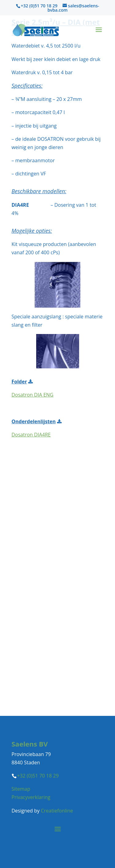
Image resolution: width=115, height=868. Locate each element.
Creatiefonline (57, 811)
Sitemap (21, 789)
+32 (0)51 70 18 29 (39, 6)
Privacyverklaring (31, 797)
